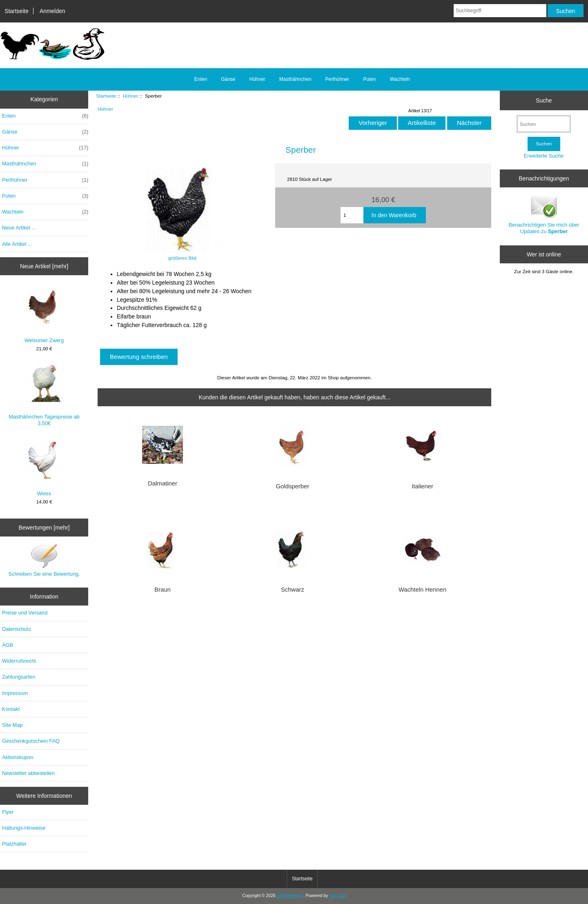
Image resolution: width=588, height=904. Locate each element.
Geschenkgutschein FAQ (31, 741)
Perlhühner (337, 79)
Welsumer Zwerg (44, 315)
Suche (544, 100)
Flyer (8, 812)
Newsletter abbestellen (28, 773)
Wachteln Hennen (422, 590)
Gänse (228, 79)
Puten (369, 79)
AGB (8, 645)
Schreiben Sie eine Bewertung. (44, 560)
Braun (163, 590)
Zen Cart (337, 896)
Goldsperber (293, 486)
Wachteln (400, 79)
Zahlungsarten (19, 677)
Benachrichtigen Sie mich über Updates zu (544, 214)
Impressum (15, 693)
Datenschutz (17, 629)
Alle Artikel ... (17, 244)
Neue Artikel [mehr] (44, 266)
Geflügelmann (290, 896)
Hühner (131, 96)
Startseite (17, 11)
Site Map (12, 725)
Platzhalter (14, 844)
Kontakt (11, 709)
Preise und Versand (25, 613)
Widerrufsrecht (19, 661)
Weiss (44, 468)
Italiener (422, 486)
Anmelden (52, 11)
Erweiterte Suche (544, 156)
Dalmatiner (163, 483)
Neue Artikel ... (19, 228)
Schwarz (293, 590)
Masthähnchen (295, 79)
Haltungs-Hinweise (24, 828)
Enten (201, 79)
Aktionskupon (18, 757)
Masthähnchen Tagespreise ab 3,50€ (44, 395)
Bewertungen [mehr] (44, 528)
